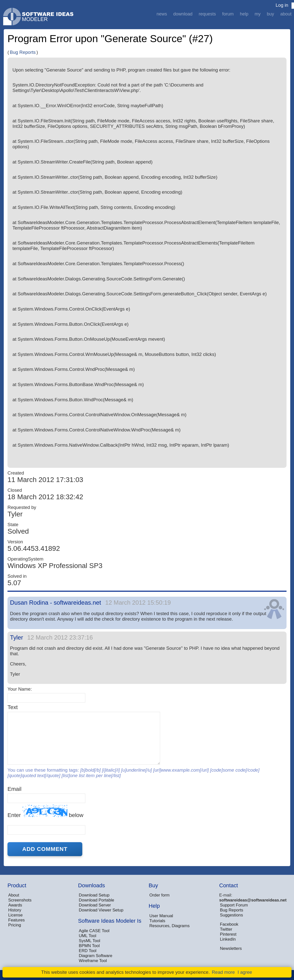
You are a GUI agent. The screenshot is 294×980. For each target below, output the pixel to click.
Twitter (226, 929)
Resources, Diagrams (169, 926)
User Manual (161, 916)
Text (13, 707)
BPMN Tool (89, 946)
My (258, 14)
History (15, 910)
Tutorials (157, 921)
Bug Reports (23, 52)
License (15, 915)
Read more (223, 972)
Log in (282, 5)
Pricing (15, 925)
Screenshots (20, 900)
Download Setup (94, 895)
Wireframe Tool (93, 961)
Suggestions (231, 915)
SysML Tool (90, 941)
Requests (207, 14)
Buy (270, 14)
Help (244, 14)
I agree (245, 972)
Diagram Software (96, 956)
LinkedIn (228, 939)
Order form (159, 895)
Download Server (95, 905)
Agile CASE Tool (94, 931)
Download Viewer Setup (101, 910)
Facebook (229, 924)
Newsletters (231, 948)
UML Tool (88, 936)
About (286, 14)
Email (14, 789)
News (162, 14)
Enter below (45, 811)
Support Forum (234, 905)
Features (16, 920)
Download (183, 14)
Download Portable (97, 900)
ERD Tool (88, 951)
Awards (15, 905)
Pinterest (228, 934)
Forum (228, 14)
